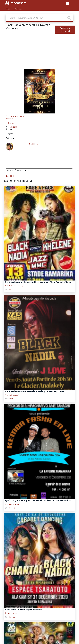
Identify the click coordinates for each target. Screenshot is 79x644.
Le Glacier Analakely (12, 395)
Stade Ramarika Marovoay (14, 286)
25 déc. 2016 (12, 127)
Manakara (9, 119)
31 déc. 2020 (11, 617)
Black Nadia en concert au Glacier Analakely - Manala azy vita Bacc (35, 391)
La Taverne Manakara (15, 116)
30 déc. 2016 (11, 508)
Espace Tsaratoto (11, 613)
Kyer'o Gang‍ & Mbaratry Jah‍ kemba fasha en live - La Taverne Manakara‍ (38, 501)
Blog (8, 9)
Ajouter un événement (65, 30)
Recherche (18, 9)
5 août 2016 (11, 399)
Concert (10, 123)
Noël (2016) (10, 176)
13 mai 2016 (11, 290)
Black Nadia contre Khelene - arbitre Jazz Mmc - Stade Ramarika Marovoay (40, 282)
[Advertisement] (39, 53)
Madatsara (16, 3)
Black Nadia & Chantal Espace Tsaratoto (24, 610)
